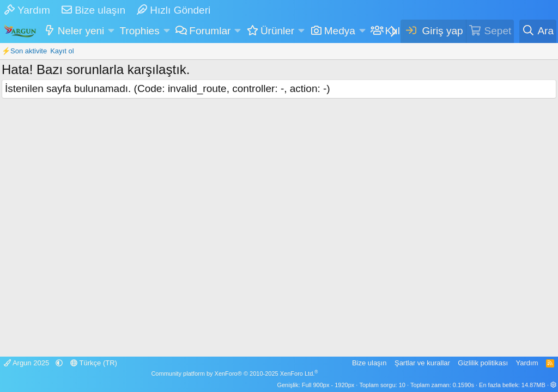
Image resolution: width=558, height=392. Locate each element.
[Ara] (538, 31)
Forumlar (210, 31)
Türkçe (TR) (94, 363)
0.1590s (463, 385)
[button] (111, 31)
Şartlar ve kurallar (422, 363)
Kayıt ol (62, 51)
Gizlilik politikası (483, 363)
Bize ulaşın (93, 10)
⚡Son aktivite (24, 51)
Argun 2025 (28, 363)
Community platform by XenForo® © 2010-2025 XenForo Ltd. (234, 373)
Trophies (139, 31)
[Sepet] (490, 31)
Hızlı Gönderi (174, 10)
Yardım (27, 10)
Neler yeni (81, 31)
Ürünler (277, 31)
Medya (340, 31)
